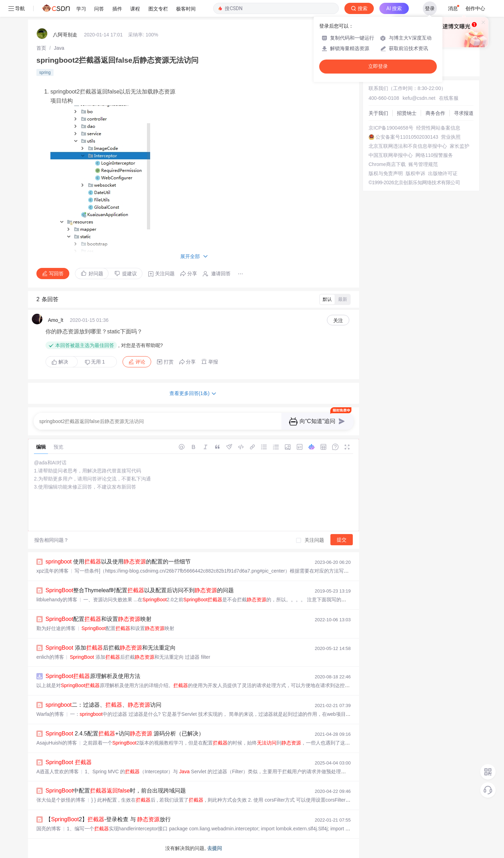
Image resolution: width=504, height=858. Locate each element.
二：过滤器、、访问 (103, 705)
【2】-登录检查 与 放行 (108, 819)
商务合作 (435, 113)
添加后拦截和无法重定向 (111, 648)
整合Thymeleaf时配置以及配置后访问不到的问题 (140, 590)
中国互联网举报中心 (391, 155)
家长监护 (460, 146)
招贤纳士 (407, 113)
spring (45, 72)
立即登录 (378, 66)
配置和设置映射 (99, 619)
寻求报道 (464, 113)
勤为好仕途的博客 (56, 628)
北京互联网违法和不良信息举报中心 (408, 146)
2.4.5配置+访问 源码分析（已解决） (125, 734)
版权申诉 (415, 173)
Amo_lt (56, 320)
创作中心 (475, 8)
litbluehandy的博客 (57, 600)
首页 (41, 48)
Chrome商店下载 (387, 164)
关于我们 (378, 113)
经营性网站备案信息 (438, 128)
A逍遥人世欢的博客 (58, 771)
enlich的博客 (50, 657)
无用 (95, 362)
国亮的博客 (49, 829)
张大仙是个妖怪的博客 (61, 800)
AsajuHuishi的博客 (57, 743)
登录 (430, 8)
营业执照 (451, 137)
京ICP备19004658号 (391, 128)
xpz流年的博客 (52, 571)
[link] (41, 48)
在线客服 (449, 98)
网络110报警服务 (434, 155)
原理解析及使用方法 (93, 676)
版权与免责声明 (386, 173)
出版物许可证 (443, 173)
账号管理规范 (423, 164)
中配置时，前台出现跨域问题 (116, 791)
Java (59, 48)
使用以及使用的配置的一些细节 (118, 562)
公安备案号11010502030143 (407, 137)
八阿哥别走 (65, 35)
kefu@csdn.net (419, 98)
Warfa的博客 (50, 714)
